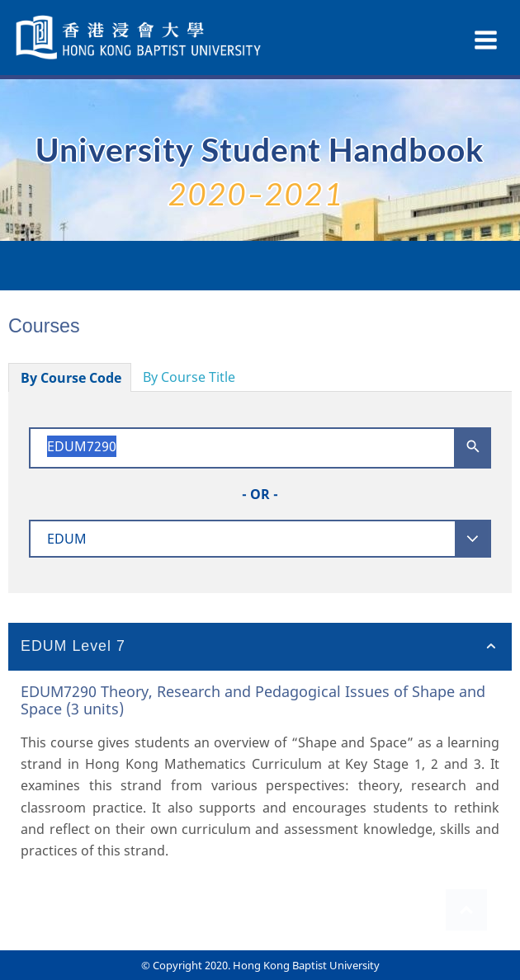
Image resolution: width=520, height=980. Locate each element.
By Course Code (71, 378)
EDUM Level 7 (73, 646)
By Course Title (189, 377)
